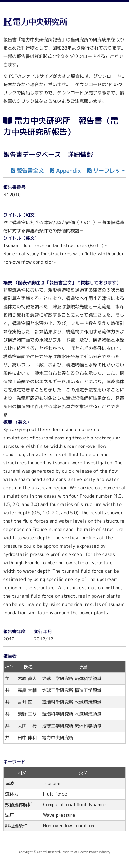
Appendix (69, 170)
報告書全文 (30, 170)
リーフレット (109, 170)
